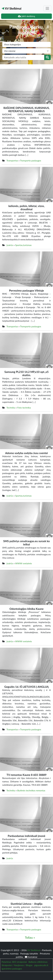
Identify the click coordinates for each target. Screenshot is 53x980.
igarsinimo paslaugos (12, 969)
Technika (11, 408)
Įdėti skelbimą (26, 16)
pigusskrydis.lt (41, 965)
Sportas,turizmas (23, 245)
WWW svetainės (24, 563)
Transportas (12, 160)
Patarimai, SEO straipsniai (14, 962)
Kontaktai (31, 957)
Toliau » (30, 938)
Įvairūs (10, 245)
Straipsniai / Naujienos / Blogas (17, 965)
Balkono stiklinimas (38, 962)
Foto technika (24, 408)
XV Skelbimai (12, 8)
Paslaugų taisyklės (29, 953)
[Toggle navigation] (47, 8)
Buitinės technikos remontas (31, 790)
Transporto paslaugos (31, 160)
